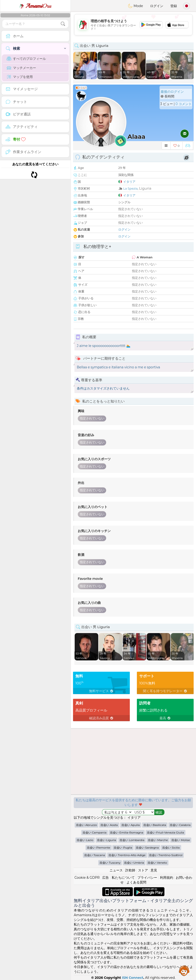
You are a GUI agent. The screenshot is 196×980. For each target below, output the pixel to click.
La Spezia (130, 188)
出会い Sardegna (147, 848)
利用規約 (167, 878)
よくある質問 (136, 882)
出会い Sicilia (171, 848)
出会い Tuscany (110, 863)
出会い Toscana (95, 855)
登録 (174, 6)
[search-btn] (63, 24)
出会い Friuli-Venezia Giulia (165, 832)
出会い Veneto (157, 863)
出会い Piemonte (99, 848)
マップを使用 (20, 77)
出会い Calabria (180, 825)
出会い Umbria (134, 863)
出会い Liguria (107, 840)
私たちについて (123, 878)
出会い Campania (95, 832)
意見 (154, 870)
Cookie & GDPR (87, 878)
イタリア (129, 182)
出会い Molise (181, 840)
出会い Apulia (131, 825)
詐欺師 (130, 870)
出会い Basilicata (155, 825)
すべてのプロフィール (26, 59)
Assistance (184, 971)
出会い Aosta (109, 825)
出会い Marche (158, 840)
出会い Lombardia (132, 840)
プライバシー (147, 878)
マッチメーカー (21, 68)
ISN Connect (133, 978)
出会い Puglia (123, 848)
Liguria (145, 188)
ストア (143, 870)
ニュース (116, 870)
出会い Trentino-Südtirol (166, 855)
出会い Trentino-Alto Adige (127, 855)
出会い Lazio (85, 840)
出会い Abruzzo (86, 825)
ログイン (157, 6)
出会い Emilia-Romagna (127, 832)
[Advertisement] (133, 25)
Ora (35, 6)
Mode (135, 6)
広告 (106, 878)
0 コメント (184, 104)
